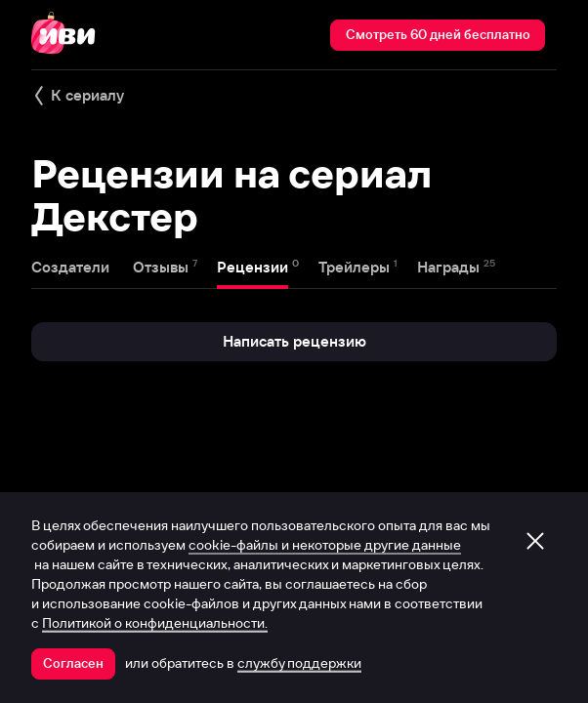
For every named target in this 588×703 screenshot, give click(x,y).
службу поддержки (299, 663)
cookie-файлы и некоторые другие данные (325, 545)
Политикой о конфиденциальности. (155, 623)
